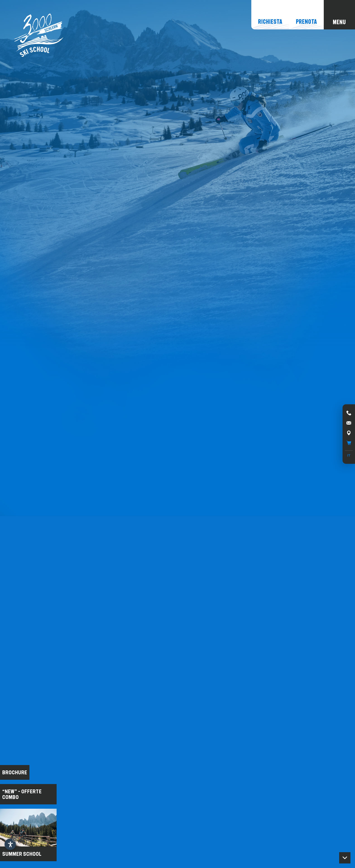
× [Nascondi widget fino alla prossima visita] (15, 839)
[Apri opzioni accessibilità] (10, 844)
